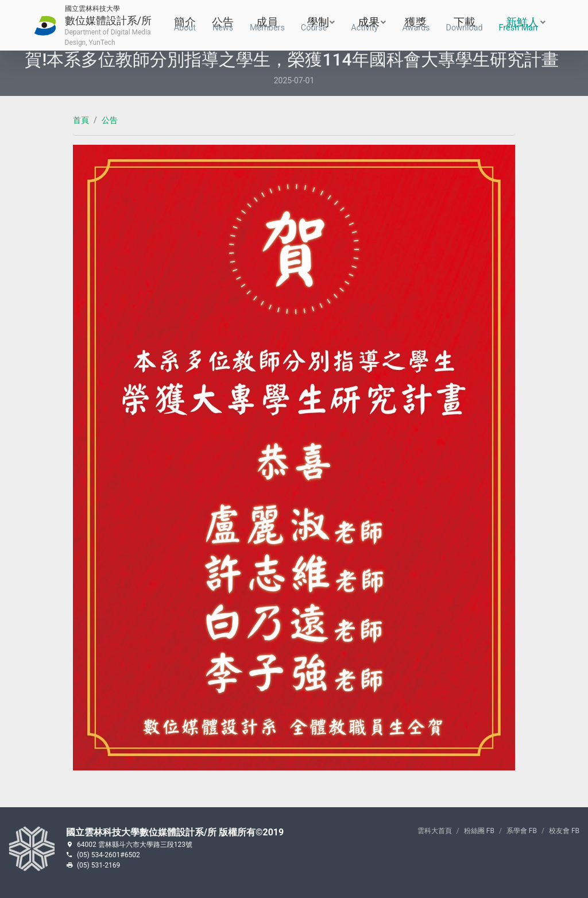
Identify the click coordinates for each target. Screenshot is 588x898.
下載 (465, 26)
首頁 (81, 120)
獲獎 (416, 26)
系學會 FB (522, 831)
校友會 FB (564, 831)
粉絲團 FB (479, 831)
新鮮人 (519, 26)
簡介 (185, 26)
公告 (223, 26)
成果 (365, 26)
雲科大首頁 (435, 831)
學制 (315, 26)
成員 (267, 26)
